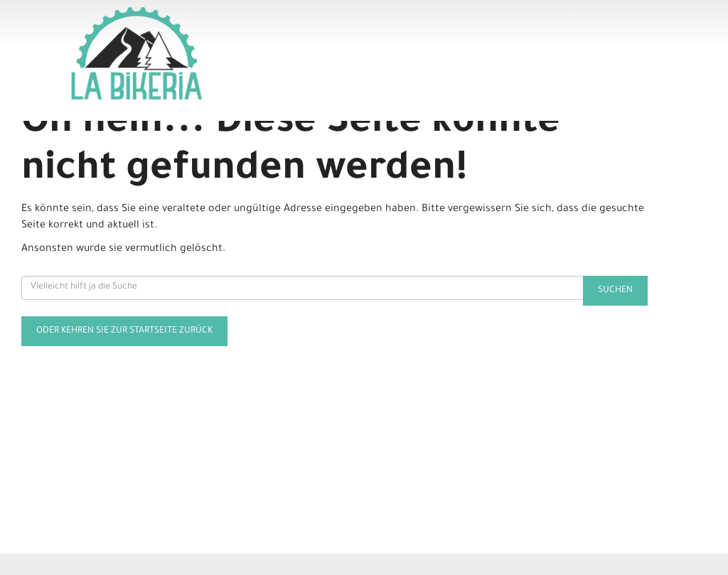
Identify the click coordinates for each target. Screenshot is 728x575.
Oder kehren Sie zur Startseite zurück (124, 331)
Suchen (615, 291)
